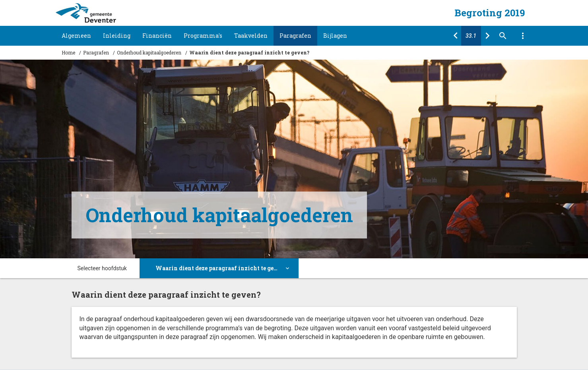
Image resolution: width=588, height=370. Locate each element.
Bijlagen (335, 36)
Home (68, 52)
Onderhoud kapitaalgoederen (149, 52)
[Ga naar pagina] (471, 36)
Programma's (203, 36)
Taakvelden (251, 36)
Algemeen (76, 36)
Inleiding (117, 36)
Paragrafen (295, 36)
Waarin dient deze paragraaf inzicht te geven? (249, 52)
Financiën (157, 36)
